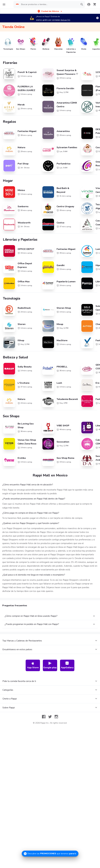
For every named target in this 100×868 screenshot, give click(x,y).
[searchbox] (49, 4)
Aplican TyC (65, 20)
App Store (33, 687)
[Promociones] (50, 854)
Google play (50, 687)
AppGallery (67, 687)
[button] (50, 11)
